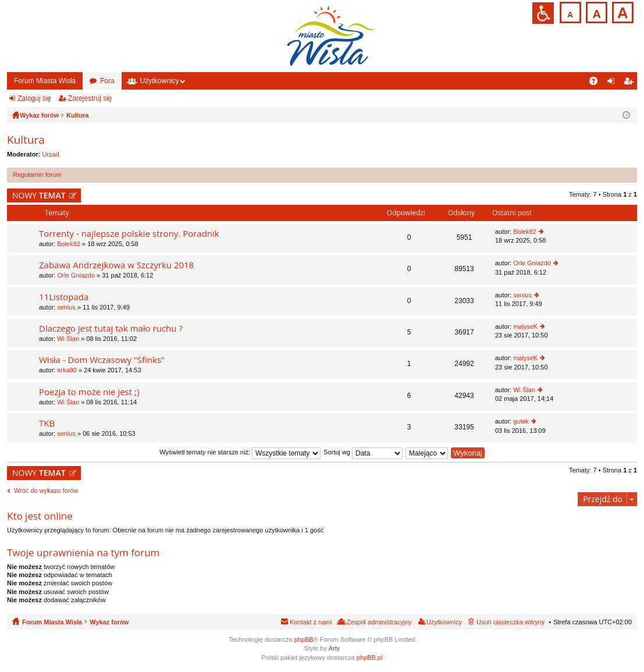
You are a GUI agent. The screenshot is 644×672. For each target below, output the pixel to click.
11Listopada (64, 297)
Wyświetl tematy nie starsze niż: (240, 452)
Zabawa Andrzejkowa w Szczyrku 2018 (116, 265)
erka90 (67, 370)
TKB (47, 423)
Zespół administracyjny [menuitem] (379, 622)
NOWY (39, 195)
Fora (107, 81)
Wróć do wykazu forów (46, 490)
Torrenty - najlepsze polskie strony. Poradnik (129, 234)
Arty (335, 648)
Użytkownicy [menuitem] (444, 622)
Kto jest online (40, 516)
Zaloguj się (34, 98)
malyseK (525, 326)
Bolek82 (69, 244)
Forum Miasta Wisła (45, 81)
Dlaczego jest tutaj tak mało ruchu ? (111, 328)
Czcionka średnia (595, 11)
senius (66, 307)
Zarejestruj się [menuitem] (631, 83)
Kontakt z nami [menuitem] (311, 622)
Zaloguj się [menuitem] (613, 83)
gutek (521, 421)
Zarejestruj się (90, 98)
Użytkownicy (160, 81)
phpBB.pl (370, 657)
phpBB (304, 639)
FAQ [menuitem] (597, 83)
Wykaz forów (109, 622)
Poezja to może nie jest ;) (89, 392)
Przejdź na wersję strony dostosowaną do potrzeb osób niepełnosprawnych (543, 13)
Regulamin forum (37, 175)
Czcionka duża (622, 11)
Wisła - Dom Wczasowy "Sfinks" (102, 360)
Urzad (51, 154)
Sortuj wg (363, 452)
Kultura (26, 140)
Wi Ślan (68, 339)
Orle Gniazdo (76, 275)
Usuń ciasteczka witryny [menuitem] (510, 622)
